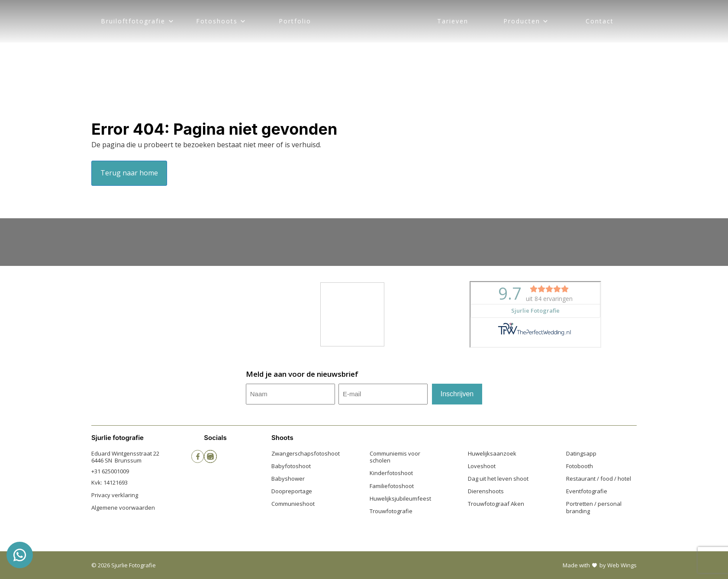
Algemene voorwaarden (123, 508)
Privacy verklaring (115, 495)
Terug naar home (129, 173)
